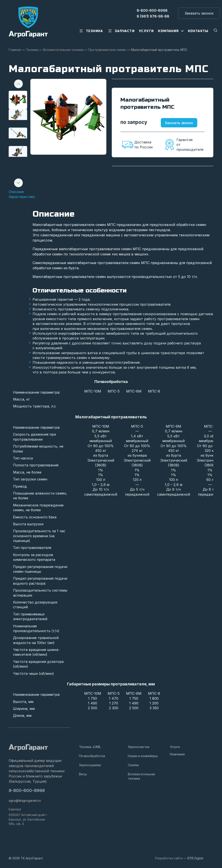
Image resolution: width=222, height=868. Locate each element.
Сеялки (133, 765)
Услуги (175, 747)
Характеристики (23, 197)
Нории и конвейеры (143, 756)
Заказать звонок (182, 123)
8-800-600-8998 (27, 791)
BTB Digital (195, 858)
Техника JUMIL (90, 747)
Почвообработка (92, 756)
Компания (177, 754)
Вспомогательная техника (141, 776)
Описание (17, 192)
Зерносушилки (90, 765)
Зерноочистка (139, 747)
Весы (83, 774)
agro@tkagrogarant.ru (25, 801)
